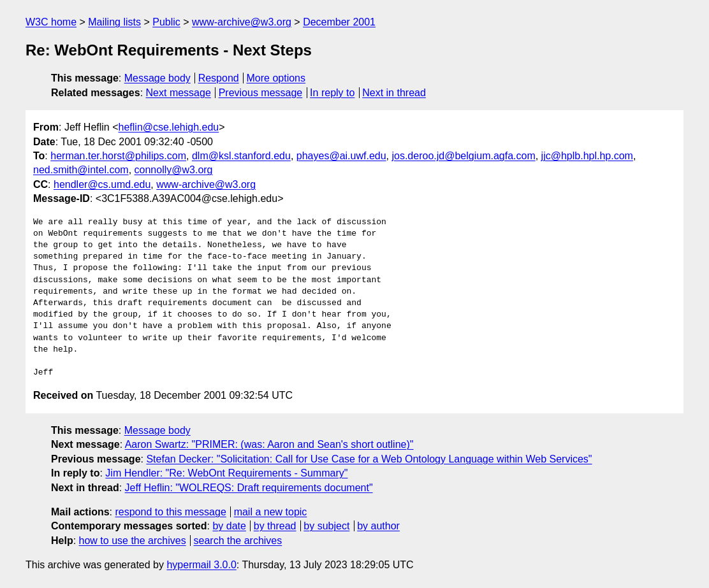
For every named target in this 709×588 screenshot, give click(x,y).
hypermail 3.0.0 (201, 565)
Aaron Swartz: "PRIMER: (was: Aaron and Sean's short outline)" (269, 444)
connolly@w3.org (174, 170)
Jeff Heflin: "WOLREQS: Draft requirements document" (249, 488)
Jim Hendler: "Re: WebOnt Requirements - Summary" (226, 473)
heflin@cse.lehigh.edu (169, 127)
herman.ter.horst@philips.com (118, 156)
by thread (275, 526)
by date (229, 526)
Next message (179, 93)
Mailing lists (114, 22)
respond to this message (170, 512)
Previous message (261, 93)
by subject (326, 526)
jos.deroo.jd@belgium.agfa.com (463, 156)
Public (166, 22)
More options (276, 78)
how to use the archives (133, 541)
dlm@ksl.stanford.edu (241, 156)
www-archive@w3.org (242, 22)
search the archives (238, 541)
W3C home (51, 22)
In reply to (332, 93)
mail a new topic (271, 512)
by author (378, 526)
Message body (157, 78)
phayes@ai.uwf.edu (341, 156)
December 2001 (339, 22)
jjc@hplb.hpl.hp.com (587, 156)
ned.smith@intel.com (81, 170)
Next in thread (394, 93)
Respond (219, 78)
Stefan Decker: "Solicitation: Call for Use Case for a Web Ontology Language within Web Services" (369, 459)
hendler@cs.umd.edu (102, 184)
